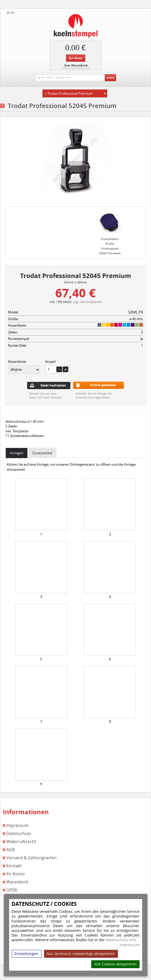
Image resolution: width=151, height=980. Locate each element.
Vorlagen (17, 453)
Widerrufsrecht (21, 842)
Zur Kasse (76, 58)
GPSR (12, 890)
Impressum (130, 945)
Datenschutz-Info (121, 940)
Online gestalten (103, 385)
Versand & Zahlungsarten (31, 858)
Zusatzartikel (42, 453)
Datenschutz (19, 834)
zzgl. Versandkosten (87, 302)
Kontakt (14, 866)
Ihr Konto (16, 874)
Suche (110, 78)
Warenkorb (17, 882)
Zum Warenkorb (76, 65)
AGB (10, 850)
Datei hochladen (53, 385)
